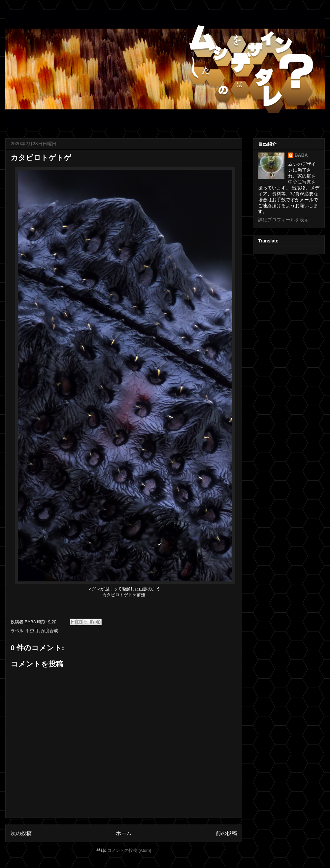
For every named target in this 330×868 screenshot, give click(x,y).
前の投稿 (226, 833)
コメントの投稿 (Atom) (129, 850)
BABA (301, 155)
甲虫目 (32, 631)
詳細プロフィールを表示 (283, 220)
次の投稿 (21, 833)
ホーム (124, 833)
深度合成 (49, 631)
